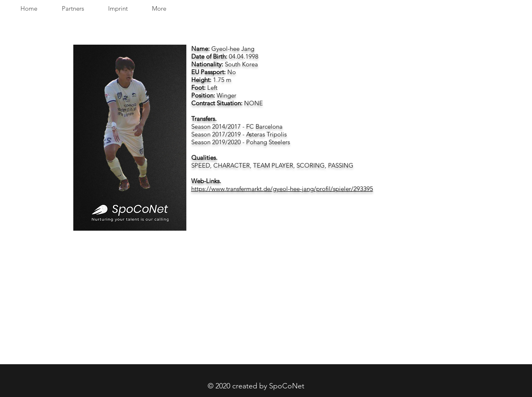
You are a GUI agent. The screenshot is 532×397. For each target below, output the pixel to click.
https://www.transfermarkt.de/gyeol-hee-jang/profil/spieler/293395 (282, 189)
